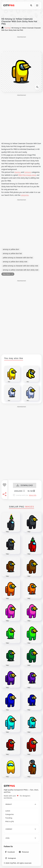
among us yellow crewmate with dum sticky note (21, 270)
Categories (10, 814)
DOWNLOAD (25, 485)
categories (25, 195)
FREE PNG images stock (27, 175)
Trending (9, 818)
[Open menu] (37, 5)
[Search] (31, 5)
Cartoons (28, 172)
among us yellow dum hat (12, 253)
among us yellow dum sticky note (15, 262)
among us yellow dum (11, 249)
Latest (8, 811)
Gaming (18, 172)
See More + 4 (8, 274)
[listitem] (10, 852)
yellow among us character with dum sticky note (20, 266)
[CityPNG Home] (9, 5)
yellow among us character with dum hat (18, 258)
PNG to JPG (10, 822)
